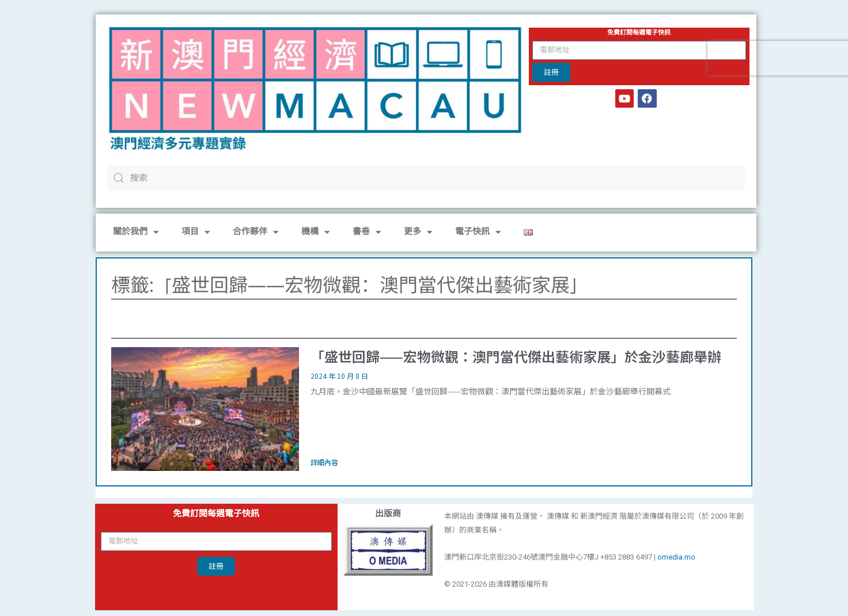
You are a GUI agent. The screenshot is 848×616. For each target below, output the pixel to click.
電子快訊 (478, 232)
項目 (196, 232)
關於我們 (136, 232)
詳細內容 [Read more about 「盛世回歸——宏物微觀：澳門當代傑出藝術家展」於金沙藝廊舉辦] (324, 462)
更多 (418, 232)
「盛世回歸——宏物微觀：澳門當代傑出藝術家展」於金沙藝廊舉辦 (516, 356)
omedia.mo (676, 557)
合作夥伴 (255, 232)
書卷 (367, 232)
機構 (315, 232)
